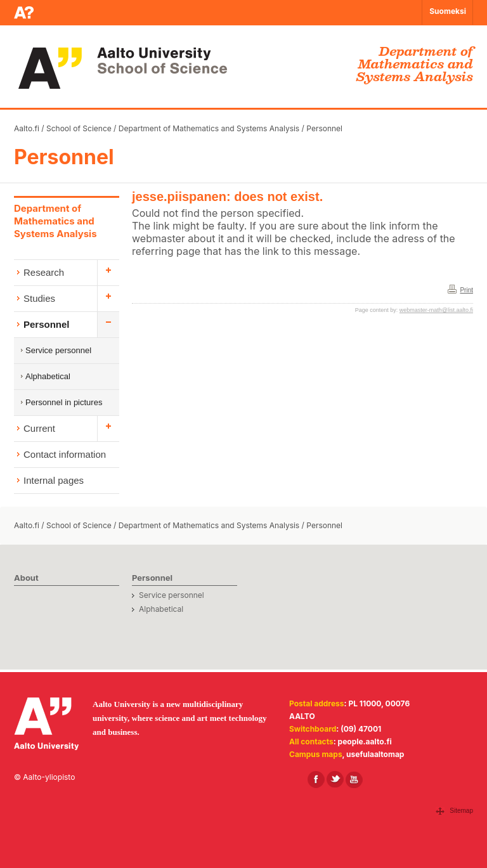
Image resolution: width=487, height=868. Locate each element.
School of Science (79, 128)
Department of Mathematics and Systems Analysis (209, 128)
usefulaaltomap (375, 754)
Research (44, 272)
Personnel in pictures (64, 402)
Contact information (65, 454)
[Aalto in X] (335, 780)
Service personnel (58, 350)
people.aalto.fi (365, 742)
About (26, 578)
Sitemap (461, 811)
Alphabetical (48, 376)
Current (39, 428)
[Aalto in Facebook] (316, 780)
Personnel (324, 128)
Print (466, 290)
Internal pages (54, 480)
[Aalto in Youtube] (354, 780)
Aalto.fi (27, 128)
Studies (39, 298)
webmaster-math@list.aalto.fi (436, 310)
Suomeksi (448, 11)
